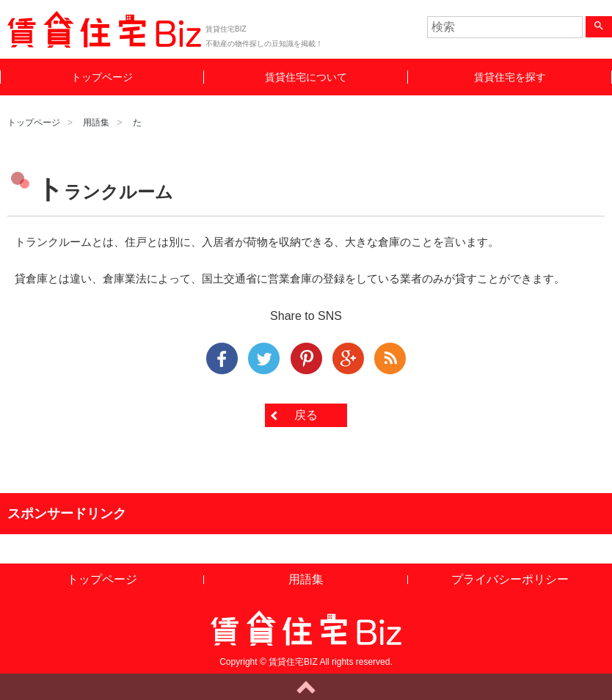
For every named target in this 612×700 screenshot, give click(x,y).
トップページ (102, 77)
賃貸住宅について (306, 77)
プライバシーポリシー (510, 579)
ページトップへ (306, 687)
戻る (306, 415)
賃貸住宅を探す (510, 77)
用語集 (96, 123)
